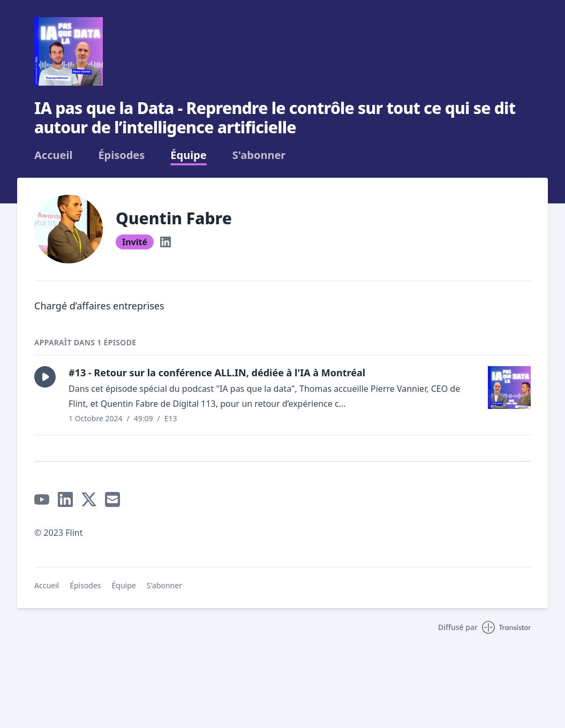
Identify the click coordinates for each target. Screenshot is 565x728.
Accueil (53, 155)
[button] (45, 377)
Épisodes (121, 155)
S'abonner (259, 155)
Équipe (188, 155)
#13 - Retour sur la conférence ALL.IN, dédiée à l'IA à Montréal (217, 373)
